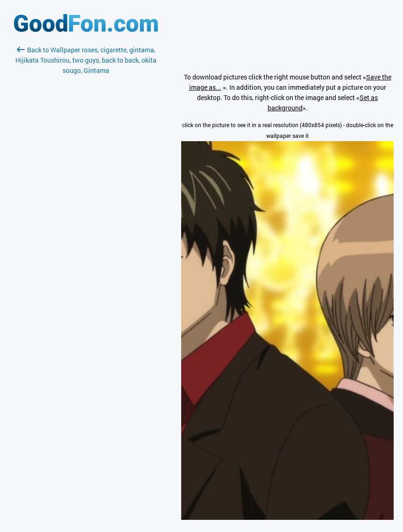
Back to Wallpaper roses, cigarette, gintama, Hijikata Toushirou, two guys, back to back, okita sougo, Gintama (86, 60)
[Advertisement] (86, 187)
